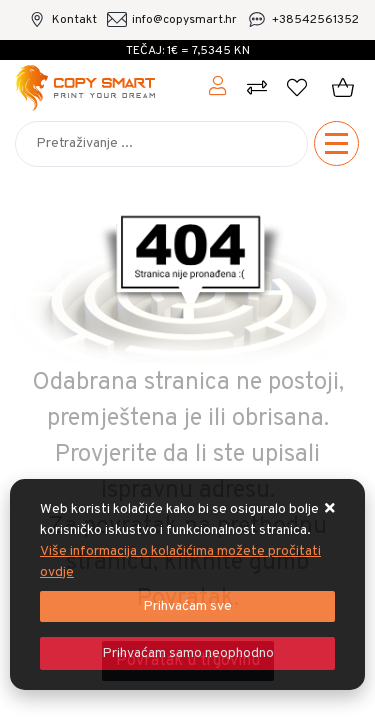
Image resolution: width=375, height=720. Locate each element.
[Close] (187, 606)
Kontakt (74, 20)
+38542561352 (315, 20)
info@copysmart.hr (184, 20)
